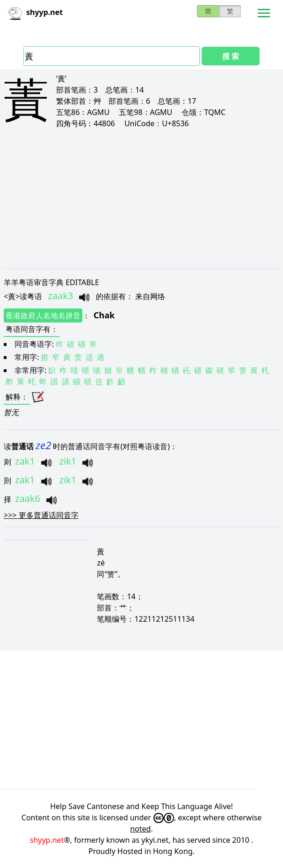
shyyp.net (47, 840)
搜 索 (231, 56)
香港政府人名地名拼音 (43, 316)
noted (140, 829)
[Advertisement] (141, 198)
